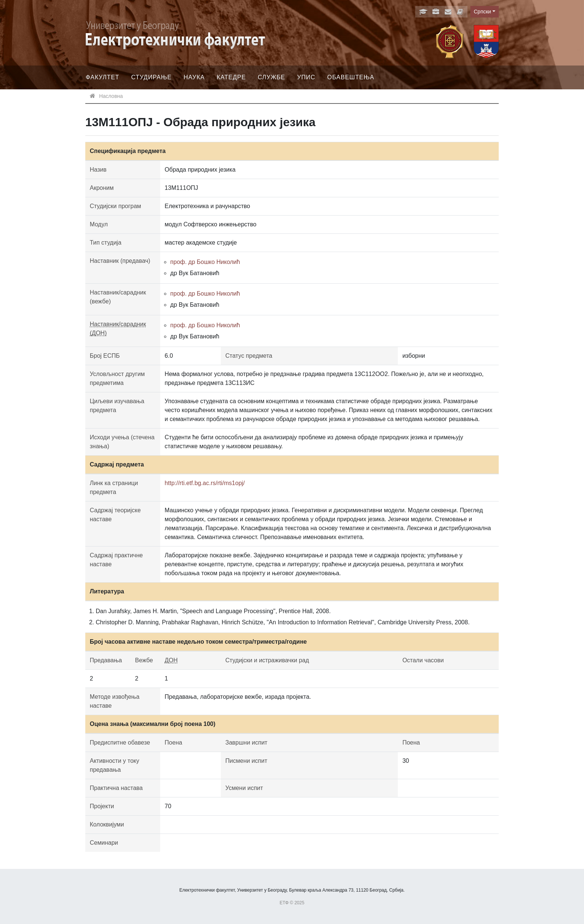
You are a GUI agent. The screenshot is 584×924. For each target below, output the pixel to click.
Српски (482, 12)
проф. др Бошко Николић (205, 262)
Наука (194, 77)
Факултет (102, 77)
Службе (272, 77)
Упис (306, 77)
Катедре (231, 77)
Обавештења (351, 77)
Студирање (151, 77)
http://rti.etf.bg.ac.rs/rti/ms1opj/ (205, 483)
